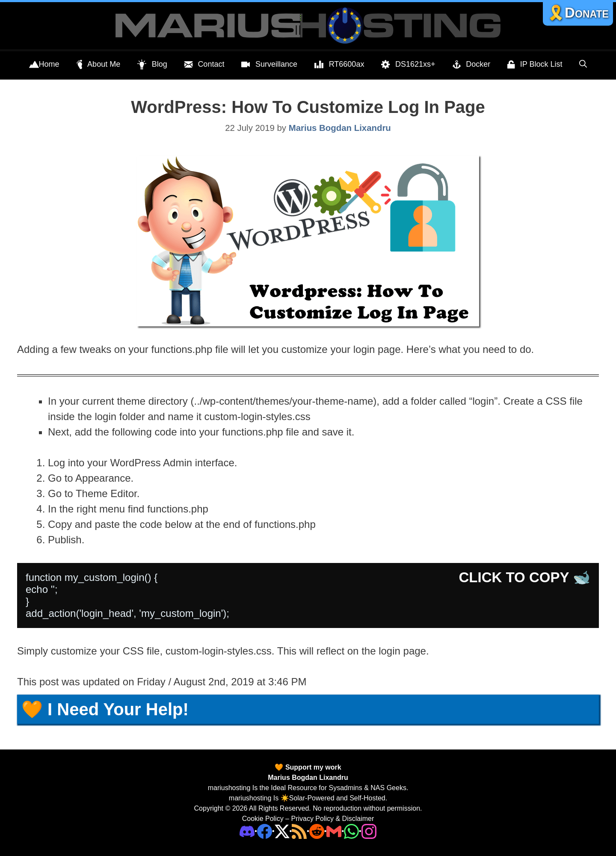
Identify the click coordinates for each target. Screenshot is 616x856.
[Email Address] (334, 831)
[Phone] (317, 831)
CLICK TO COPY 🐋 (525, 577)
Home (44, 65)
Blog (152, 65)
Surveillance (269, 65)
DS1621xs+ (408, 65)
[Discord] (247, 831)
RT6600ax (339, 65)
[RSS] (299, 831)
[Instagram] (369, 831)
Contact (204, 65)
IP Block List (535, 65)
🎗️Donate (578, 13)
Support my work (312, 767)
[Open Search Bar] (583, 64)
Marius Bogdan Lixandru (308, 778)
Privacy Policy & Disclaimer (332, 819)
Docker (472, 65)
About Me (99, 65)
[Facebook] (265, 831)
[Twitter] (282, 831)
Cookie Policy (263, 819)
